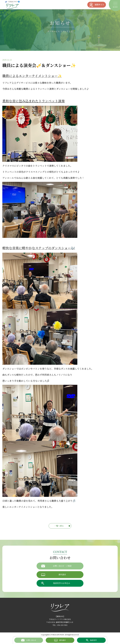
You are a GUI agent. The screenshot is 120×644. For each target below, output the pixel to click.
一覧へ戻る (59, 526)
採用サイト (97, 5)
